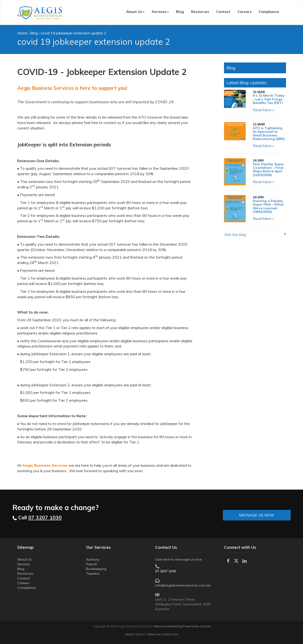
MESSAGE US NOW (240, 512)
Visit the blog (235, 235)
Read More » (263, 110)
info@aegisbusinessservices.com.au (183, 585)
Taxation (93, 574)
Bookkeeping (96, 569)
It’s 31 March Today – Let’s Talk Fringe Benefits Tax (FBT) (269, 99)
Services (160, 12)
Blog (180, 12)
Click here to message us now (178, 559)
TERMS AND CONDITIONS (162, 634)
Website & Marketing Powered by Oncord (182, 626)
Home (22, 33)
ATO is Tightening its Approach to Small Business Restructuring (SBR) (269, 133)
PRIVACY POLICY (135, 634)
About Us (135, 12)
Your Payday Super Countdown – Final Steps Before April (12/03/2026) (268, 169)
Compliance (269, 12)
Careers (245, 12)
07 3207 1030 (166, 571)
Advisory (93, 559)
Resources (200, 12)
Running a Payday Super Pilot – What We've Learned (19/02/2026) (268, 206)
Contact (223, 12)
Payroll (91, 564)
